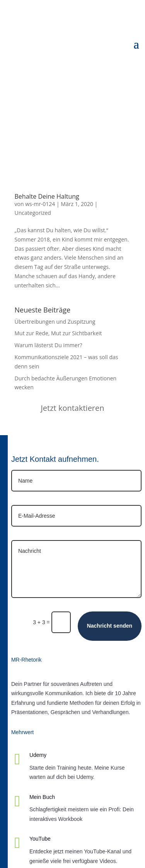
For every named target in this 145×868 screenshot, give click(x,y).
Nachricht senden (110, 626)
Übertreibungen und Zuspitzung (55, 322)
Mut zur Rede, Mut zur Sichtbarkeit (58, 333)
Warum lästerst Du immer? (49, 345)
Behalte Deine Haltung (47, 196)
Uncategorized (33, 213)
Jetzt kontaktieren (72, 408)
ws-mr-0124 (40, 204)
